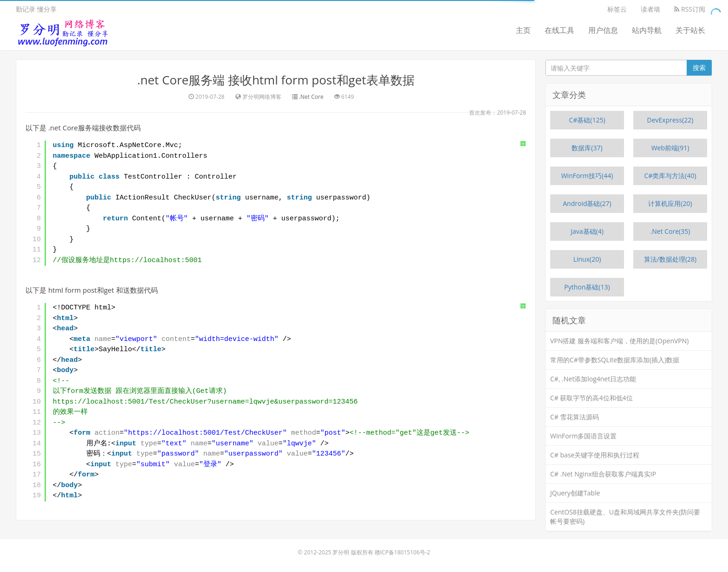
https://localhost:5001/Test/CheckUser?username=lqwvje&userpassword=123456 (205, 402)
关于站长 (690, 30)
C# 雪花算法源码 (575, 417)
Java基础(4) (587, 231)
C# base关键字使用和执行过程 (595, 455)
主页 (523, 30)
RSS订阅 (690, 9)
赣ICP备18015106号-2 (403, 552)
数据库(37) (587, 148)
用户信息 (603, 30)
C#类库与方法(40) (670, 176)
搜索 (699, 67)
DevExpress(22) (670, 120)
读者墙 (650, 9)
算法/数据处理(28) (670, 259)
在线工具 (559, 30)
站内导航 (647, 30)
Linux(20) (587, 259)
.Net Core (311, 97)
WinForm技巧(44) (587, 176)
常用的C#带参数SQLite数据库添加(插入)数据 (615, 360)
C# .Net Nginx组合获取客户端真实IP (603, 474)
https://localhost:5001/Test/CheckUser (205, 433)
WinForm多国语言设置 (583, 436)
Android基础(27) (587, 203)
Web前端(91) (670, 148)
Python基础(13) (587, 287)
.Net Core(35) (670, 231)
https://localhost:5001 (156, 260)
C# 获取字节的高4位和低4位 (591, 398)
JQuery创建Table (575, 493)
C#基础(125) (587, 120)
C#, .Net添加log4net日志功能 (593, 379)
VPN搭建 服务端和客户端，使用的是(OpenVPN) (619, 341)
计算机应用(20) (670, 203)
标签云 (617, 9)
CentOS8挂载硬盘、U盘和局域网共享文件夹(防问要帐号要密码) (625, 517)
